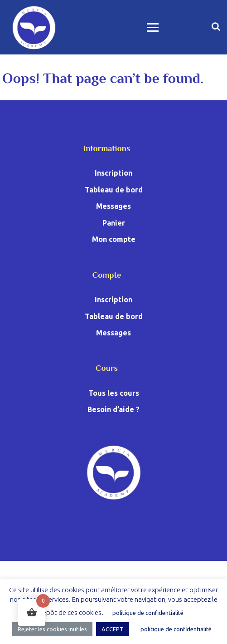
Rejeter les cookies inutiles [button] (52, 629)
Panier (114, 223)
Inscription (113, 173)
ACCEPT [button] (113, 629)
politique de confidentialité (148, 613)
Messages (113, 206)
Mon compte (114, 239)
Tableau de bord (114, 190)
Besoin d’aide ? (113, 409)
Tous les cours (114, 393)
